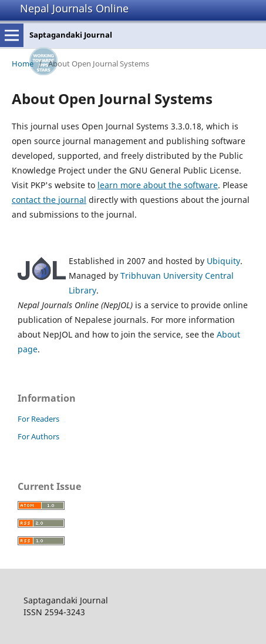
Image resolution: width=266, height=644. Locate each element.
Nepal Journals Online (74, 8)
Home (23, 64)
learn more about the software (158, 185)
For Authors (38, 436)
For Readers (38, 419)
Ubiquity (223, 261)
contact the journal (49, 200)
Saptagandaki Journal (71, 35)
